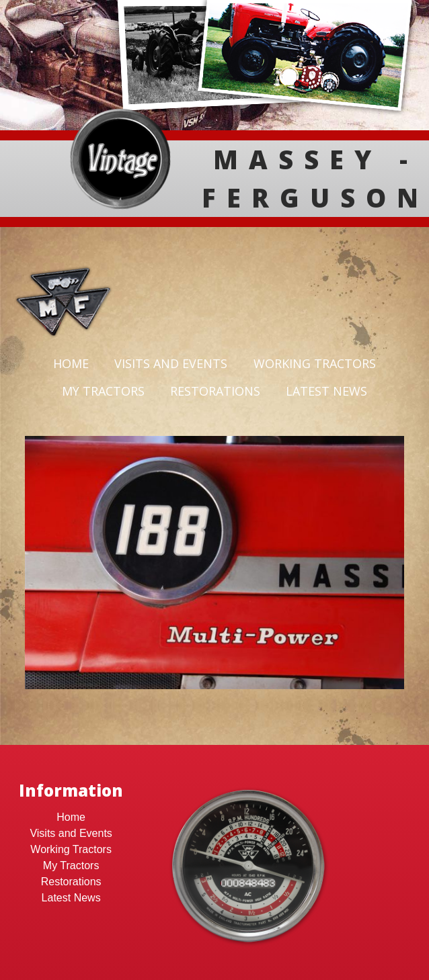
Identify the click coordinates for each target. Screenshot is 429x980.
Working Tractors (315, 363)
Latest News (326, 391)
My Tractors (103, 391)
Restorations (215, 391)
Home (71, 363)
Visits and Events (171, 363)
